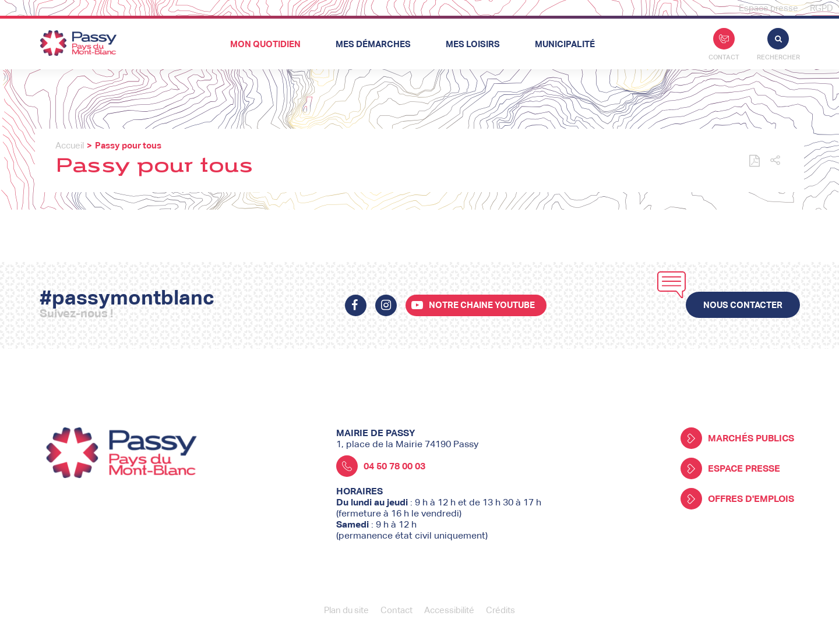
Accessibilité (449, 610)
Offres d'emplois (737, 499)
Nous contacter (743, 305)
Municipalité (565, 44)
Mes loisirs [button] (473, 44)
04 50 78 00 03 (381, 466)
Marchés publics (737, 438)
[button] (775, 161)
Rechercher (778, 44)
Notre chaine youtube (482, 305)
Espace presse (769, 8)
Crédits (500, 610)
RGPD (822, 8)
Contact (724, 44)
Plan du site (346, 610)
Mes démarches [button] (373, 44)
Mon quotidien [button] (265, 44)
